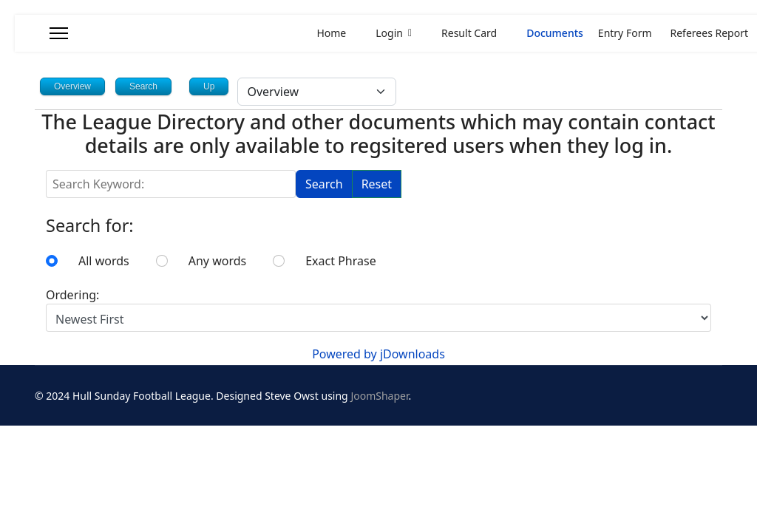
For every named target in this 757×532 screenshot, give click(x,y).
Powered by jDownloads (378, 354)
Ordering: (72, 295)
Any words (217, 261)
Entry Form (625, 33)
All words (104, 261)
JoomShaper (379, 396)
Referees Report (709, 33)
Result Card (462, 33)
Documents (547, 33)
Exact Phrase (340, 261)
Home (331, 33)
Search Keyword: (46, 170)
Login (382, 33)
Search (324, 184)
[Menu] (59, 33)
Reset (377, 184)
